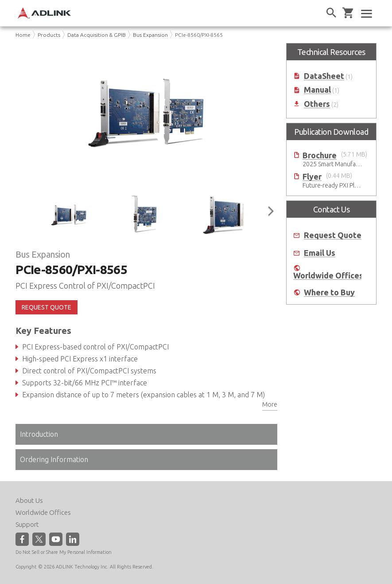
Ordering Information (54, 459)
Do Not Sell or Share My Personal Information (64, 552)
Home (23, 35)
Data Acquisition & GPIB (97, 35)
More (270, 404)
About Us (29, 500)
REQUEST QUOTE (47, 307)
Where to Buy (329, 292)
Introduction (39, 434)
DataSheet (324, 76)
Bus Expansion (150, 35)
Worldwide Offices (328, 276)
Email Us (320, 253)
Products (49, 35)
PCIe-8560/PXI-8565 (199, 35)
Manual (317, 90)
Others (317, 104)
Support (27, 524)
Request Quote (333, 235)
